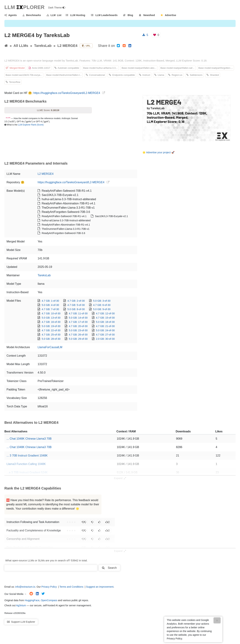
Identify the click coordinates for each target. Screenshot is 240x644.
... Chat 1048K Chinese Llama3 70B (29, 439)
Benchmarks (32, 15)
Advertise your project (158, 152)
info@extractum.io (25, 587)
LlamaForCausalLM (50, 347)
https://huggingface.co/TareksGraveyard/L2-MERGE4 (67, 93)
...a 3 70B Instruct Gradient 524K (27, 472)
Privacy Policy (49, 587)
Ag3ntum (21, 605)
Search (109, 568)
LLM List (54, 15)
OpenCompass (49, 600)
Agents (11, 15)
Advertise (168, 15)
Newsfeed (147, 15)
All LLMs (21, 46)
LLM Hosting (75, 15)
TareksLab (43, 46)
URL (86, 46)
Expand (120, 478)
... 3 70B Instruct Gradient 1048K (27, 456)
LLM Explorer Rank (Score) (31, 125)
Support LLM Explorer (21, 622)
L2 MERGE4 (67, 46)
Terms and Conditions (71, 587)
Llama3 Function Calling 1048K (26, 464)
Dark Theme (57, 8)
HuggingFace (32, 600)
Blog (128, 15)
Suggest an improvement (100, 587)
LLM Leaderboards (104, 15)
